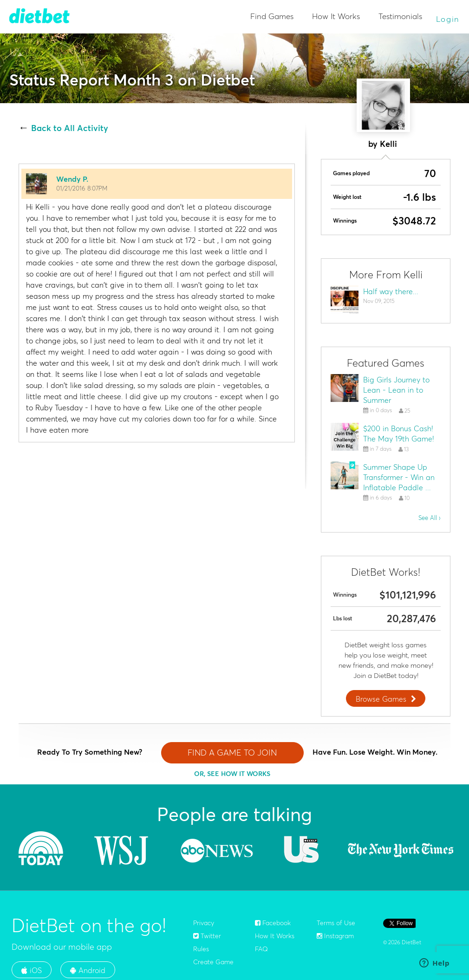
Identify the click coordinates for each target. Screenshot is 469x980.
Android (88, 970)
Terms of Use (336, 923)
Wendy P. (72, 179)
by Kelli (383, 144)
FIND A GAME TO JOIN (232, 753)
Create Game (213, 962)
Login (448, 19)
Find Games (272, 16)
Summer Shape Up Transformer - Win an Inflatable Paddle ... (399, 477)
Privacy (204, 923)
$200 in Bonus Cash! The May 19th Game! (399, 434)
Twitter (207, 936)
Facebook (273, 923)
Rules (201, 949)
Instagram (335, 936)
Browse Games (387, 699)
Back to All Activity (70, 128)
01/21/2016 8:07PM (82, 188)
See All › (430, 518)
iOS (32, 970)
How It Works (336, 16)
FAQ (261, 949)
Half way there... (391, 291)
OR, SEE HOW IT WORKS (232, 774)
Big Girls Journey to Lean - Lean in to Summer (396, 390)
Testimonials (400, 16)
